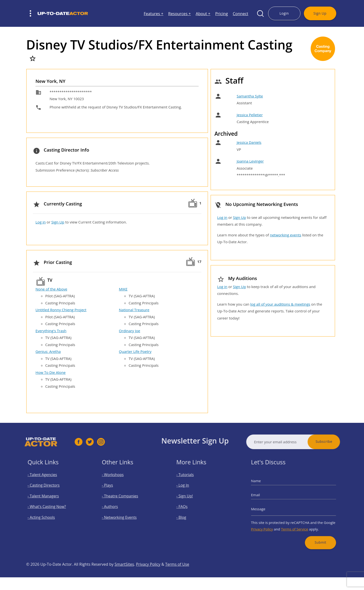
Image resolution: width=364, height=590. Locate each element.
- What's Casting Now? (49, 506)
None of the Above (51, 289)
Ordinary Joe (129, 331)
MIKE (123, 289)
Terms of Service (294, 524)
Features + (154, 14)
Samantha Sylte (250, 96)
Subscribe (336, 441)
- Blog (187, 514)
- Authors (115, 506)
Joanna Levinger (250, 161)
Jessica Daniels (249, 142)
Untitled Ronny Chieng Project (61, 310)
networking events (285, 235)
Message (266, 508)
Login (284, 13)
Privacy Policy (269, 524)
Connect (241, 14)
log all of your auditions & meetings (280, 304)
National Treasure (134, 310)
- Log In (188, 489)
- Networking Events (122, 514)
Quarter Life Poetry (135, 351)
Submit (315, 534)
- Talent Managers (47, 498)
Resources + (180, 14)
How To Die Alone (51, 372)
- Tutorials (190, 481)
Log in (41, 222)
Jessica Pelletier (250, 115)
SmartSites (124, 576)
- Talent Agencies (46, 481)
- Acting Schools (45, 514)
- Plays (113, 489)
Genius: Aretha (48, 351)
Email (263, 497)
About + (203, 14)
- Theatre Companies (123, 498)
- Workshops (117, 481)
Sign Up (320, 13)
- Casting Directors (47, 489)
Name (264, 485)
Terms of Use (177, 576)
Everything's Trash (51, 331)
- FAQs (187, 506)
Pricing (222, 14)
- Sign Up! (189, 498)
